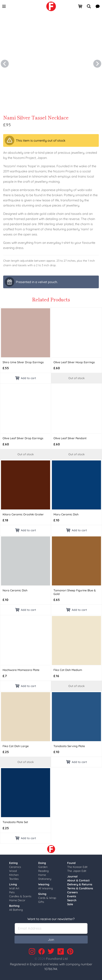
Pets (12, 892)
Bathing (14, 906)
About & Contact (78, 880)
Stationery (45, 879)
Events (72, 896)
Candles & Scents (20, 896)
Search (72, 900)
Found (71, 863)
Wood (13, 871)
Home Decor (17, 900)
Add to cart (26, 378)
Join (51, 940)
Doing (42, 863)
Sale (70, 904)
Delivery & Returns (80, 884)
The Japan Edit (77, 871)
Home (42, 875)
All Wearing (46, 888)
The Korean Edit (77, 867)
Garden (43, 867)
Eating (13, 863)
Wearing (44, 884)
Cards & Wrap (47, 898)
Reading (43, 871)
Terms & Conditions (80, 888)
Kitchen (14, 875)
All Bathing (16, 910)
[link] (51, 6)
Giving (42, 894)
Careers (72, 892)
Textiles (14, 879)
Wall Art (14, 888)
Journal (72, 876)
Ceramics (15, 867)
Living (13, 884)
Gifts (41, 902)
